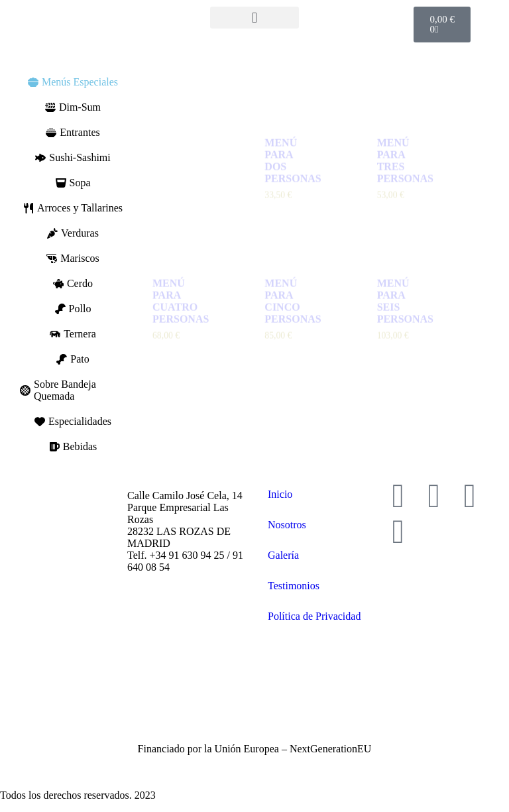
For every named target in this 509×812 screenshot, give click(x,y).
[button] (254, 18)
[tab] (73, 82)
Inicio (280, 494)
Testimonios (294, 586)
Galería (283, 555)
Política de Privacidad (314, 616)
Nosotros (287, 525)
